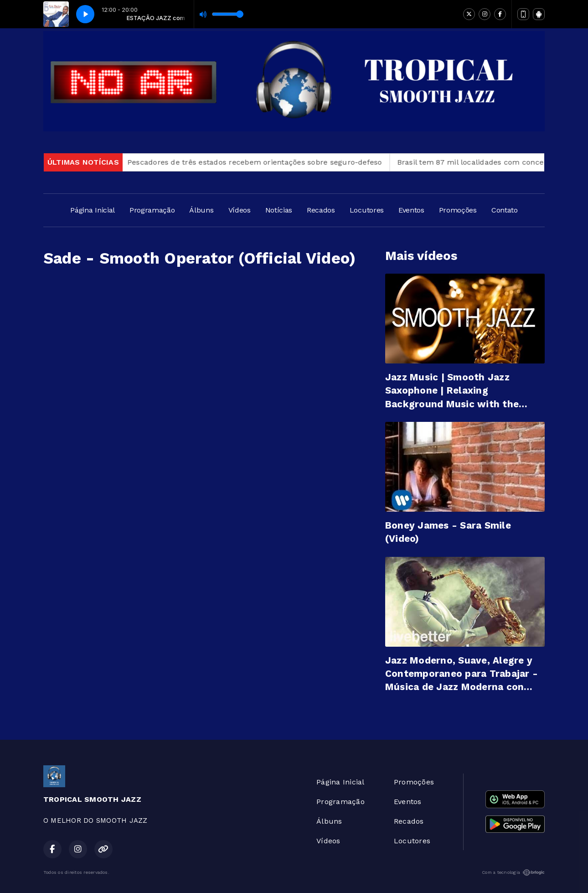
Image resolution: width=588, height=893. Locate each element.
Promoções (458, 210)
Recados (321, 210)
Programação (152, 210)
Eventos (411, 210)
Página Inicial (93, 210)
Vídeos (240, 210)
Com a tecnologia (513, 872)
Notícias (279, 210)
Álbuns (201, 210)
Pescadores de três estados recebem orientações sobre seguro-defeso (260, 162)
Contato (505, 210)
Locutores (367, 210)
